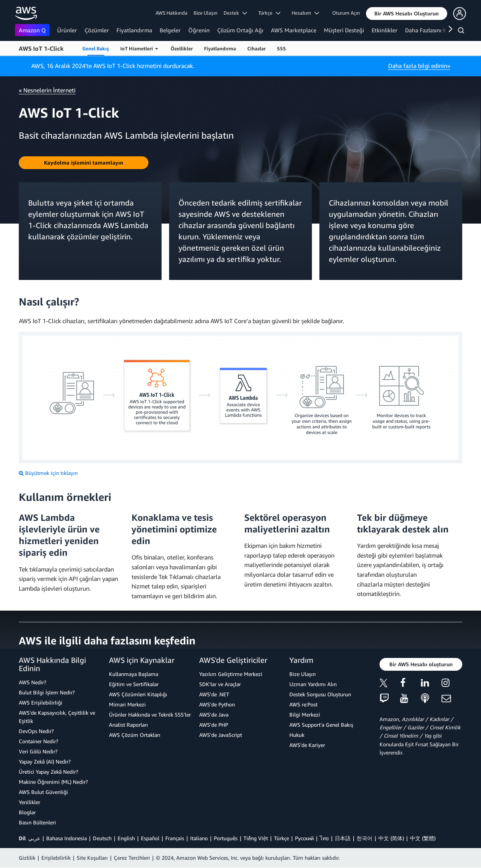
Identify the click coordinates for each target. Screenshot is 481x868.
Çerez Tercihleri (132, 858)
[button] (407, 14)
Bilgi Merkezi (305, 715)
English (126, 838)
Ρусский (304, 838)
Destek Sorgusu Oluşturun (320, 694)
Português (226, 838)
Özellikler (182, 48)
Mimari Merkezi (127, 704)
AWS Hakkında (172, 13)
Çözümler (97, 30)
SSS (281, 48)
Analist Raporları (129, 725)
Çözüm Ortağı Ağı (240, 30)
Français (175, 838)
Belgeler (170, 30)
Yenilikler (29, 802)
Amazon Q (32, 30)
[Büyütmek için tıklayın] (48, 473)
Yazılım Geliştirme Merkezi (231, 674)
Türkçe (281, 838)
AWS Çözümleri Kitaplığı (138, 694)
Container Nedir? (39, 741)
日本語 (343, 838)
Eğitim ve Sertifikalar (134, 684)
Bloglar (27, 812)
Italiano (199, 838)
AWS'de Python (217, 704)
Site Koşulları (92, 858)
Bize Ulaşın (206, 13)
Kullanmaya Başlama (134, 674)
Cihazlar (256, 48)
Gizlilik (27, 858)
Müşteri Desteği (344, 30)
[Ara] (462, 32)
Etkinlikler (385, 30)
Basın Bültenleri (37, 822)
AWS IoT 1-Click (41, 48)
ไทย (324, 838)
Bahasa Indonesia (67, 838)
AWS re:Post (303, 704)
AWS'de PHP (214, 725)
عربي (34, 838)
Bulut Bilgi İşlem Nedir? (47, 692)
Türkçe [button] (269, 13)
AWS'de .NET (214, 694)
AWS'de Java (214, 715)
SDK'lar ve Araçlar (220, 684)
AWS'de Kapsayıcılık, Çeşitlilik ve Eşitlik (57, 717)
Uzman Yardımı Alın (313, 684)
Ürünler (67, 30)
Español (150, 838)
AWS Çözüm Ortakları (135, 735)
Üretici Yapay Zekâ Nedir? (48, 772)
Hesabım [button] (305, 13)
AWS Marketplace (294, 30)
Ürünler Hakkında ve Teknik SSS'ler (150, 715)
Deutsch (102, 838)
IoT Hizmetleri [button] (139, 48)
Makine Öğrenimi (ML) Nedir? (53, 782)
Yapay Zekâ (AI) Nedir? (45, 761)
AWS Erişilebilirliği (41, 702)
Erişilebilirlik (56, 858)
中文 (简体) (391, 838)
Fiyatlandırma (134, 30)
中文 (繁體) (423, 838)
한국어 (365, 838)
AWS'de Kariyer (307, 745)
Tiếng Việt (256, 838)
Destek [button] (235, 13)
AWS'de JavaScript (221, 735)
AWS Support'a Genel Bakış (321, 725)
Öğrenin (199, 30)
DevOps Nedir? (36, 731)
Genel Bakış (96, 48)
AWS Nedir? (33, 682)
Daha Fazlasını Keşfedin (435, 30)
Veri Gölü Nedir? (38, 751)
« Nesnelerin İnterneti (47, 90)
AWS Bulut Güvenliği (43, 792)
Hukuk (297, 735)
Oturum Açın (346, 13)
